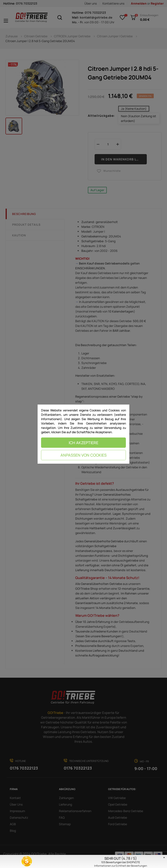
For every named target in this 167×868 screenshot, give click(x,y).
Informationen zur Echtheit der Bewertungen (121, 866)
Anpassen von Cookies (83, 455)
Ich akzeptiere (83, 443)
